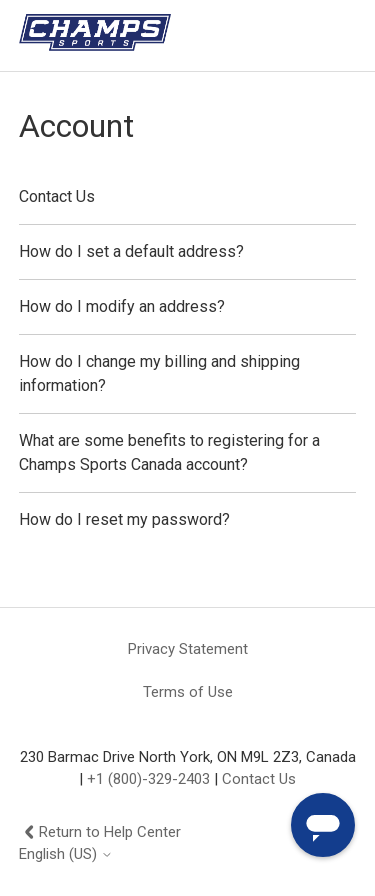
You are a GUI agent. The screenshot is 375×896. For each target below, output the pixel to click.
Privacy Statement (188, 649)
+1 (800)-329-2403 (148, 779)
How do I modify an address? (122, 306)
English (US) (66, 854)
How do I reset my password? (124, 519)
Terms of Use (188, 692)
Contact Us (57, 196)
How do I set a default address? (131, 251)
